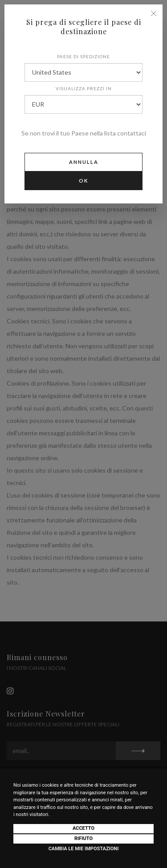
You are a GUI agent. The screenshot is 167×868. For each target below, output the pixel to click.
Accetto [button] (83, 828)
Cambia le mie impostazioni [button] (84, 849)
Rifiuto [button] (83, 838)
